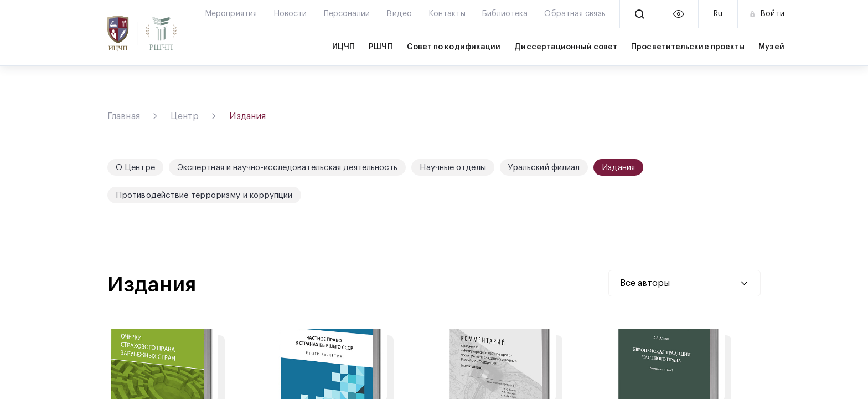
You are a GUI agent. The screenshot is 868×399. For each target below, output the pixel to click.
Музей (771, 47)
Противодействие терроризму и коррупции (204, 195)
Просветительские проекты (688, 47)
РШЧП (381, 47)
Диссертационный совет (566, 47)
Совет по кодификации (454, 47)
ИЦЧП (343, 47)
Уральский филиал (544, 168)
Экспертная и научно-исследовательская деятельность (288, 168)
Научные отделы (453, 168)
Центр (185, 116)
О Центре (135, 168)
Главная (124, 116)
